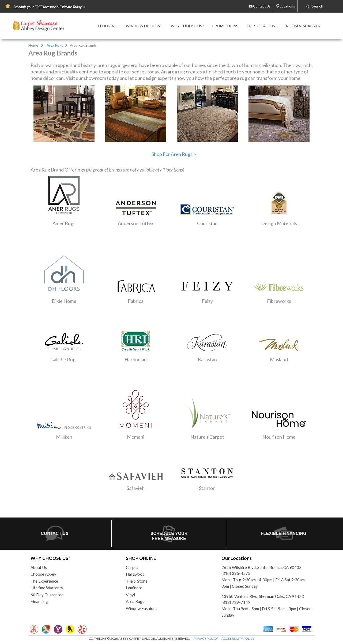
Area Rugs (55, 45)
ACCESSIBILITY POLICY (238, 639)
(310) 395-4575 (236, 573)
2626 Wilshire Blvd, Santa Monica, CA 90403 (261, 567)
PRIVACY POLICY (206, 639)
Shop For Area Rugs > (174, 154)
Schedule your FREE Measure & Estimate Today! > (49, 7)
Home (33, 45)
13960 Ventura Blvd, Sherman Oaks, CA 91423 (263, 596)
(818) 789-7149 (236, 602)
